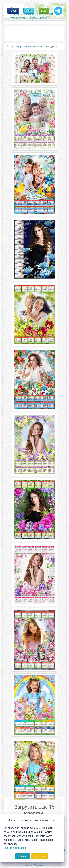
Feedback (38, 865)
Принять (23, 856)
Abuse (29, 865)
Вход (44, 11)
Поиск (13, 11)
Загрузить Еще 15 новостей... (35, 810)
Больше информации (15, 848)
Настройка (40, 856)
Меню (29, 11)
